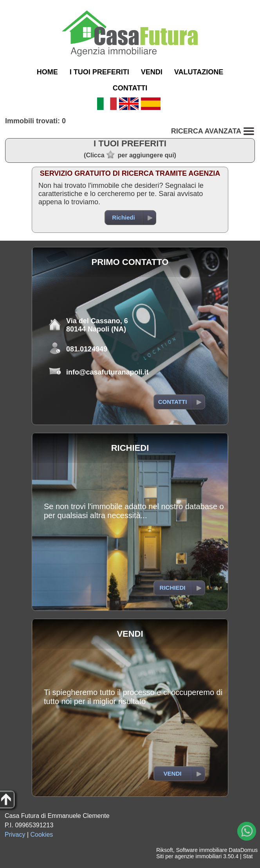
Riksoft (165, 850)
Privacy (15, 835)
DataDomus (243, 850)
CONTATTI (130, 88)
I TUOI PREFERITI (99, 72)
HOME (47, 72)
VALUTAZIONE (199, 72)
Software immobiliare (201, 850)
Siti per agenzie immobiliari (189, 856)
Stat (248, 856)
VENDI (152, 72)
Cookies (42, 835)
